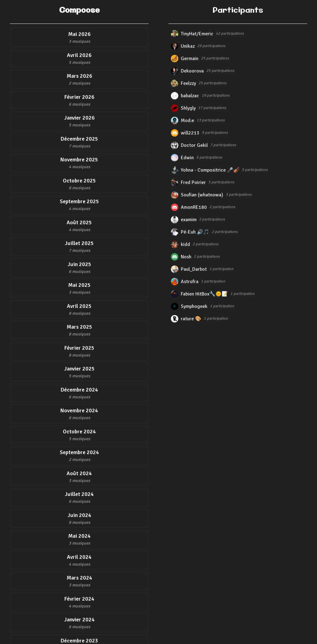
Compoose (79, 11)
